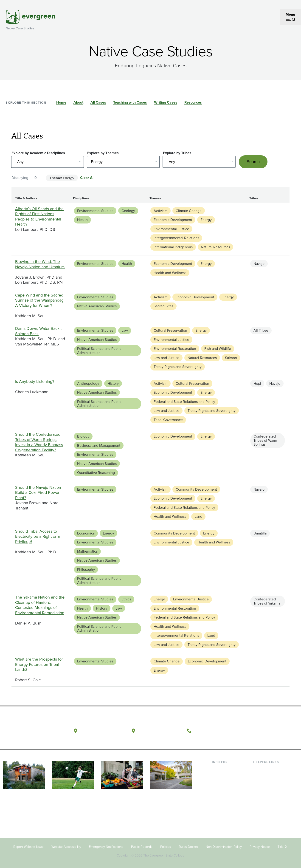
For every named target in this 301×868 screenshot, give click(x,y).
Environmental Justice (171, 229)
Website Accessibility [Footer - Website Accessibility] (66, 847)
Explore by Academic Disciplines (38, 153)
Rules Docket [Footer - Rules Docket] (188, 847)
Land (198, 516)
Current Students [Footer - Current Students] (226, 769)
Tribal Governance (168, 420)
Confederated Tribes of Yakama (267, 601)
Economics (86, 533)
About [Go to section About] (78, 102)
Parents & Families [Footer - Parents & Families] (227, 784)
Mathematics (87, 551)
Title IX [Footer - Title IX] (282, 847)
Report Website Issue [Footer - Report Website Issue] (28, 847)
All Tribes (261, 330)
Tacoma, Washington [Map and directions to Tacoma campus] (160, 731)
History (113, 383)
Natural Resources (215, 247)
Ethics (126, 599)
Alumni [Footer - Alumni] (218, 806)
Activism (160, 211)
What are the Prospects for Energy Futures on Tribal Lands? (39, 664)
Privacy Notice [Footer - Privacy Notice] (260, 847)
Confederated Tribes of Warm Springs (265, 440)
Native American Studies (97, 306)
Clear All (87, 178)
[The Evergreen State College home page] (32, 732)
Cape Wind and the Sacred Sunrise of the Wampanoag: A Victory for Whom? (40, 300)
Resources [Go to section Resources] (193, 102)
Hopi (257, 383)
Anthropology (88, 383)
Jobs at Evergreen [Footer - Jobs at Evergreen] (268, 814)
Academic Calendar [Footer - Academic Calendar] (269, 799)
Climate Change (189, 211)
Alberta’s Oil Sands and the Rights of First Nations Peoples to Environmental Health (39, 217)
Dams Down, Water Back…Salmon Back (39, 331)
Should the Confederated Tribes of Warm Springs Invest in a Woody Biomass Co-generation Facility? (39, 442)
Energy (206, 220)
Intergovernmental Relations (176, 238)
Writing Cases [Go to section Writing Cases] (166, 102)
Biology (83, 436)
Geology (128, 211)
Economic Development (173, 220)
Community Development (196, 489)
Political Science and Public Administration (99, 351)
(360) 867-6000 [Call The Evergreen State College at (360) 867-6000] (211, 731)
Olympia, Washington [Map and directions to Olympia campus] (103, 731)
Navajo (259, 264)
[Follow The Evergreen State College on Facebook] (254, 731)
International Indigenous (173, 247)
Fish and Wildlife (218, 349)
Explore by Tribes (177, 153)
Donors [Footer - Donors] (218, 799)
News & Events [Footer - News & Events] (265, 806)
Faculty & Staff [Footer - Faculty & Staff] (223, 791)
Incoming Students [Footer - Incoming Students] (227, 776)
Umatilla (260, 533)
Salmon (231, 358)
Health (82, 220)
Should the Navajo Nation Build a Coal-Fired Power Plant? (38, 493)
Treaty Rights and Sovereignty (178, 367)
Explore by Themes (103, 153)
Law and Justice (166, 358)
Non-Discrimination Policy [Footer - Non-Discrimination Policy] (224, 847)
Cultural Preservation (170, 330)
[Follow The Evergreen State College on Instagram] (273, 731)
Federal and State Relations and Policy (184, 402)
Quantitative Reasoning (96, 473)
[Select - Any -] (48, 162)
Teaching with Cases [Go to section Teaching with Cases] (130, 102)
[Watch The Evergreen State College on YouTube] (263, 731)
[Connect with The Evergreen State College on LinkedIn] (282, 731)
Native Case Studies (20, 28)
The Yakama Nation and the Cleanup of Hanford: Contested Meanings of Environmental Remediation (40, 605)
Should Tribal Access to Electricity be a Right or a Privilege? (37, 536)
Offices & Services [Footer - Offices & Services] (268, 784)
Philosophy (86, 570)
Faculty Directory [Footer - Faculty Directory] (267, 776)
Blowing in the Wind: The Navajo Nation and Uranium (40, 264)
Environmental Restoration (175, 349)
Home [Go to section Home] (61, 102)
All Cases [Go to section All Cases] (98, 102)
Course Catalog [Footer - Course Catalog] (266, 791)
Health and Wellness (170, 273)
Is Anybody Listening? (35, 382)
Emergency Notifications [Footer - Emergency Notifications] (106, 847)
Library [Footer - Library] (259, 769)
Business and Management (99, 445)
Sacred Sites (163, 306)
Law (125, 330)
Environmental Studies (95, 211)
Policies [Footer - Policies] (166, 847)
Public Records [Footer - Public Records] (142, 847)
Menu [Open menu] (290, 14)
